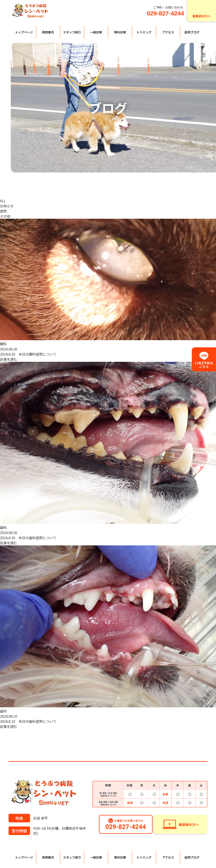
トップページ (24, 32)
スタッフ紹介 (72, 32)
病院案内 (48, 32)
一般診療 (96, 32)
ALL (3, 201)
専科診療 (120, 32)
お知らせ (7, 206)
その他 (5, 216)
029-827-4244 (165, 13)
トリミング (144, 32)
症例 (3, 211)
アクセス (168, 32)
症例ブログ (192, 32)
